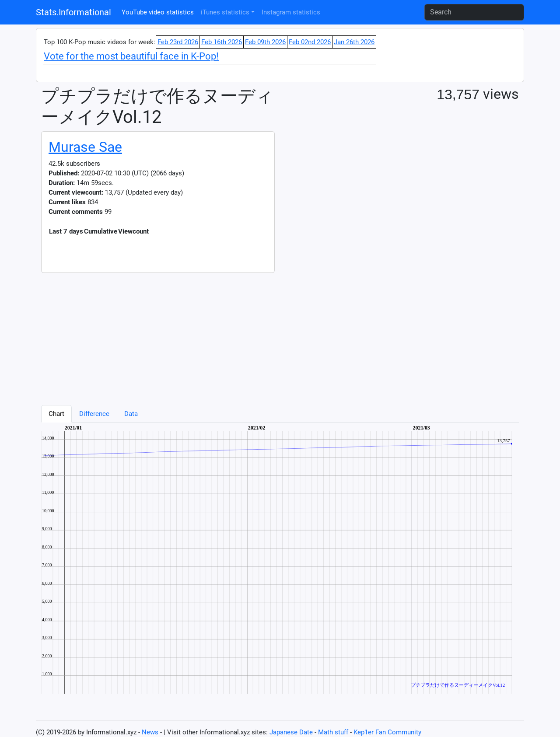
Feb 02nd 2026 (310, 42)
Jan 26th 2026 (354, 42)
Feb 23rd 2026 (178, 42)
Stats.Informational (73, 12)
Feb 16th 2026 (222, 42)
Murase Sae (85, 147)
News (150, 732)
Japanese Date (291, 732)
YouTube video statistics (158, 12)
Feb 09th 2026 (265, 42)
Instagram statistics (291, 12)
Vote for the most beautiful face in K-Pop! (131, 56)
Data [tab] (131, 414)
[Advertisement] (280, 334)
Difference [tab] (94, 414)
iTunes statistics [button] (225, 12)
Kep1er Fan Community (387, 732)
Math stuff (333, 732)
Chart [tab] (56, 414)
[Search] (474, 12)
